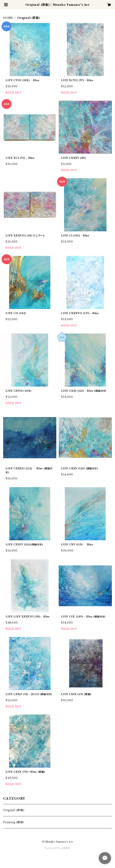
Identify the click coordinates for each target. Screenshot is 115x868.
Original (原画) (14, 810)
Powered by (58, 848)
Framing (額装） (14, 822)
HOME (8, 18)
